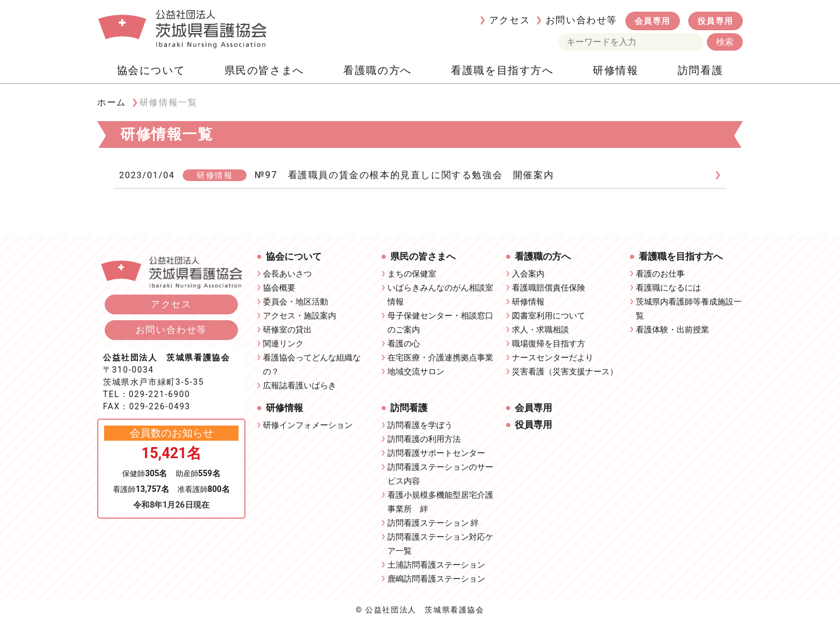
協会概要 (279, 288)
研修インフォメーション (308, 425)
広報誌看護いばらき (300, 385)
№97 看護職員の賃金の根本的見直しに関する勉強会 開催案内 (404, 175)
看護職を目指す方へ (502, 70)
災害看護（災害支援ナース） (565, 371)
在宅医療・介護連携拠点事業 (440, 357)
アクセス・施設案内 (300, 316)
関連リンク (283, 343)
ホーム (112, 102)
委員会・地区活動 (296, 302)
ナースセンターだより (553, 357)
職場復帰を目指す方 (549, 343)
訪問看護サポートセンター (436, 453)
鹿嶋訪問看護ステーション (436, 579)
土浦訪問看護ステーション (436, 565)
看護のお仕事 (660, 274)
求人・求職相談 (540, 330)
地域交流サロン (416, 371)
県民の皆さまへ (264, 70)
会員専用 (653, 21)
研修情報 (615, 70)
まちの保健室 (412, 274)
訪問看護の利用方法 (424, 439)
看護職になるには (668, 288)
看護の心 (404, 343)
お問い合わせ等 (581, 20)
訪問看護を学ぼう (420, 425)
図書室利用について (549, 316)
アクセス (510, 20)
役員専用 (716, 21)
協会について (151, 70)
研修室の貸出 (287, 330)
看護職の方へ (378, 70)
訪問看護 (700, 70)
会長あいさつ (287, 274)
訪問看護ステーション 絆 (433, 523)
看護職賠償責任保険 (549, 288)
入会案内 (528, 274)
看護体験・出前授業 (672, 330)
